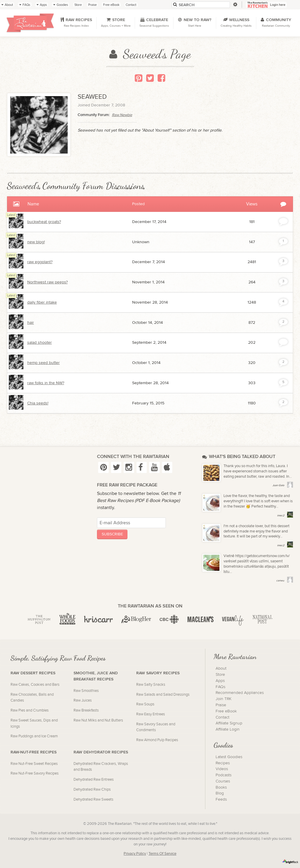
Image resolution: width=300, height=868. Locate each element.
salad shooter (40, 343)
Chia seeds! (38, 403)
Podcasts (224, 775)
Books (221, 787)
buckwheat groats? (44, 222)
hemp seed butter (44, 363)
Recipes (223, 763)
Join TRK (224, 699)
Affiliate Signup (229, 723)
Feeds (221, 799)
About (221, 668)
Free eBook (226, 711)
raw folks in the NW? (46, 383)
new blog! (36, 242)
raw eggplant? (40, 262)
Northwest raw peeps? (47, 282)
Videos (222, 769)
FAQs (220, 687)
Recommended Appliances (240, 693)
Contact (223, 717)
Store (220, 675)
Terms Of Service (162, 854)
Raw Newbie (122, 115)
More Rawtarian (235, 656)
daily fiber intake (42, 302)
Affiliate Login (228, 729)
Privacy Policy (135, 854)
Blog (220, 793)
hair (31, 323)
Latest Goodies (229, 757)
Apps (220, 681)
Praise (221, 705)
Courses (223, 781)
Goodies (223, 745)
